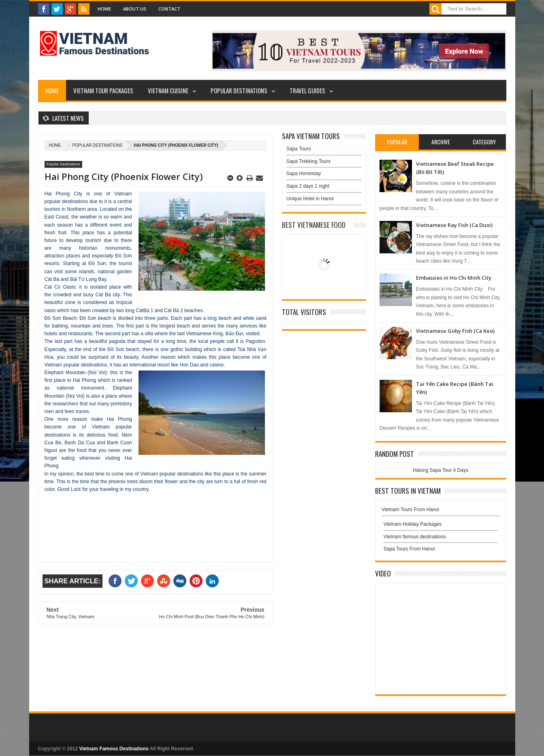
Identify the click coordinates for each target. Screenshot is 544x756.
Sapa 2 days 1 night (308, 186)
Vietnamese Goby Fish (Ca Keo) (455, 331)
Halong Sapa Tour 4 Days (441, 470)
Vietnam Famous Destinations (114, 749)
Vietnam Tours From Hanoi (410, 510)
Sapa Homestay (304, 173)
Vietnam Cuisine (168, 90)
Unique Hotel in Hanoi (310, 199)
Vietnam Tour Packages (103, 90)
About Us (135, 9)
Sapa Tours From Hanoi (409, 549)
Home (104, 9)
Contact (169, 9)
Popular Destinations (239, 90)
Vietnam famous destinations (415, 537)
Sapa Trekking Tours (308, 161)
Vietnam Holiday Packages (441, 526)
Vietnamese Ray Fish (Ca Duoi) (454, 225)
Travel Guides (307, 90)
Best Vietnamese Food (314, 225)
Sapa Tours (299, 149)
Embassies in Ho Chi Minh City (454, 278)
